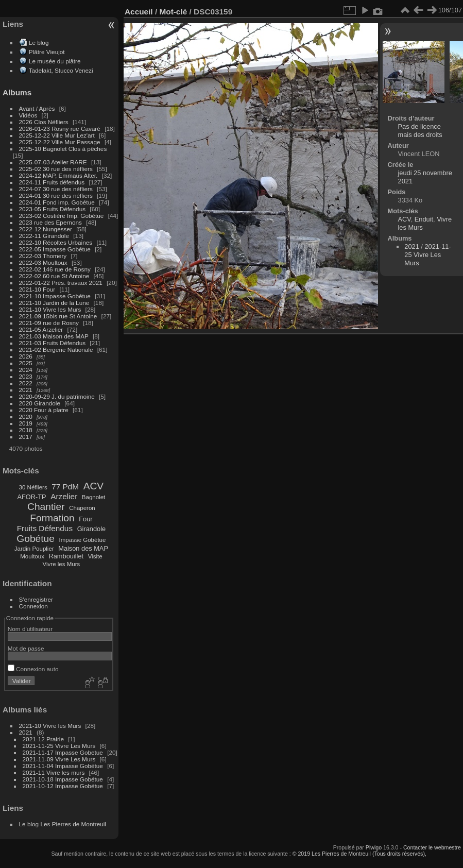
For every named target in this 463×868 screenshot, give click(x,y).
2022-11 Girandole (44, 236)
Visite (95, 556)
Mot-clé (173, 12)
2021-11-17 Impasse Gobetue (63, 752)
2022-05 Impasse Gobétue (55, 249)
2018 (26, 430)
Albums (17, 92)
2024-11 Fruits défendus (52, 182)
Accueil (139, 12)
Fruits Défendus (45, 528)
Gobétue (36, 539)
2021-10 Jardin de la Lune (54, 303)
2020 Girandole (40, 403)
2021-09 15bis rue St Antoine (58, 316)
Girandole (92, 529)
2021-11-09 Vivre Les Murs (59, 759)
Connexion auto (33, 669)
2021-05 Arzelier (41, 329)
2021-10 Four (37, 289)
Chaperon (82, 508)
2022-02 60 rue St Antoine (54, 276)
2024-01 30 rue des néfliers (57, 195)
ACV (93, 486)
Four (85, 519)
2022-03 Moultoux (43, 262)
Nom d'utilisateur (30, 629)
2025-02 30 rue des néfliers (56, 169)
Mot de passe (26, 648)
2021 (26, 390)
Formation (52, 518)
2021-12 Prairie (43, 739)
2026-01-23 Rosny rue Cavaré (60, 129)
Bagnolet (93, 497)
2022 (26, 383)
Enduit (424, 219)
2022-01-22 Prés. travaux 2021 (61, 283)
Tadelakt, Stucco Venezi (61, 70)
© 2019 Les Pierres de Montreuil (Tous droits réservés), (359, 854)
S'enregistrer (36, 599)
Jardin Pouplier (34, 549)
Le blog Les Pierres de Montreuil (63, 824)
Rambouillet (66, 556)
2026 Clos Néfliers (44, 122)
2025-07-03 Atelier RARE (53, 162)
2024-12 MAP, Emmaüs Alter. (58, 175)
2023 (26, 376)
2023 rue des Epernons (50, 222)
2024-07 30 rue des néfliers (56, 189)
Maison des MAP (83, 548)
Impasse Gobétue (83, 540)
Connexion (33, 606)
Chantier (46, 507)
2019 (26, 423)
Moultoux (32, 556)
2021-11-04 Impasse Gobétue (63, 766)
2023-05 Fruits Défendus (53, 209)
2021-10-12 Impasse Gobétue (63, 786)
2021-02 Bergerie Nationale (56, 350)
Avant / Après (37, 108)
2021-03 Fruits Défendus (53, 343)
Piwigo (374, 847)
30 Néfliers (33, 487)
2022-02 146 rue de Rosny (55, 269)
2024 (26, 370)
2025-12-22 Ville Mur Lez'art (57, 135)
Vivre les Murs (62, 564)
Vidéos (28, 115)
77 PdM (65, 487)
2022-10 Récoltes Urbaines (56, 242)
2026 (26, 356)
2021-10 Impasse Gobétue (55, 296)
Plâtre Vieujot (47, 52)
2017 (26, 437)
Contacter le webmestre (432, 847)
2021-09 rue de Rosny (49, 323)
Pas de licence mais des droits (420, 131)
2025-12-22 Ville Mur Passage (60, 142)
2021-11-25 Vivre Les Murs (59, 746)
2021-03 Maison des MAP (54, 336)
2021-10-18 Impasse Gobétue (63, 779)
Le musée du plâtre (55, 61)
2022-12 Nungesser (46, 229)
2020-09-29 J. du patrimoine (57, 396)
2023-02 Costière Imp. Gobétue (62, 216)
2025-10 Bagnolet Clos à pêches (63, 149)
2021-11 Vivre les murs (54, 772)
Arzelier (64, 496)
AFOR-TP (31, 497)
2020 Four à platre (44, 410)
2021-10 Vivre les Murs (50, 309)
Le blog (39, 42)
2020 (26, 416)
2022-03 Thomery (43, 256)
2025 (26, 363)
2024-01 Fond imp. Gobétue (57, 202)
